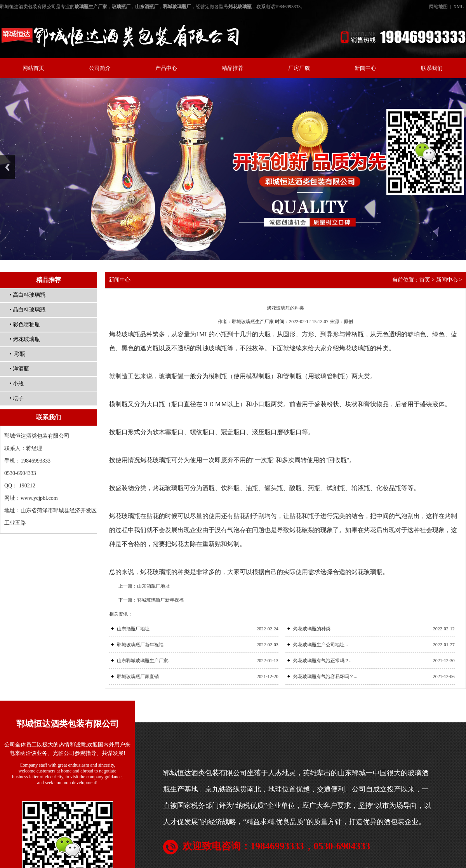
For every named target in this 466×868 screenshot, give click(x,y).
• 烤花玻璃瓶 (25, 339)
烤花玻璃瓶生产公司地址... (321, 645)
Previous (7, 167)
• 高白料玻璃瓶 (28, 295)
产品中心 (166, 68)
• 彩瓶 (17, 354)
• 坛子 (17, 398)
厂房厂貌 (299, 68)
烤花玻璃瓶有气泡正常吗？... (323, 661)
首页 (425, 280)
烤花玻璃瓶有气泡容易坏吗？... (325, 677)
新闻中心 (365, 68)
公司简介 (100, 68)
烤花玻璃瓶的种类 (312, 629)
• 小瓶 (17, 384)
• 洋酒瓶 (19, 369)
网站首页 (33, 68)
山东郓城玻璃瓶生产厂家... (144, 661)
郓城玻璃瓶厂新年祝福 (160, 600)
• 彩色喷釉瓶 (25, 324)
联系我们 (432, 68)
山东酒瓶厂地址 (153, 586)
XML (458, 7)
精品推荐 (233, 68)
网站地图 (438, 7)
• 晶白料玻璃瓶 (28, 310)
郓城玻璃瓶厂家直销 (138, 677)
